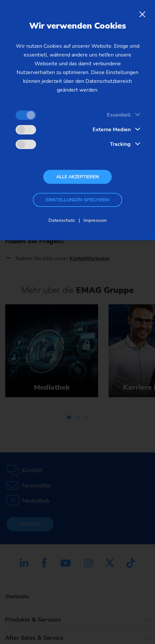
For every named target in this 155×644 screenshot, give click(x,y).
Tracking (120, 144)
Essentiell (119, 115)
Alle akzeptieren (77, 177)
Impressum (95, 220)
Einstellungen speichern (77, 200)
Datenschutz (62, 220)
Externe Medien (112, 130)
